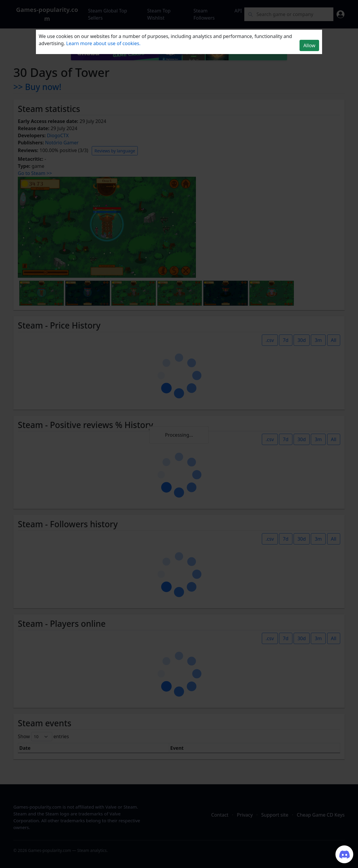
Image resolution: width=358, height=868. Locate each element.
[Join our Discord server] (344, 854)
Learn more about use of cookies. (103, 43)
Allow (309, 45)
